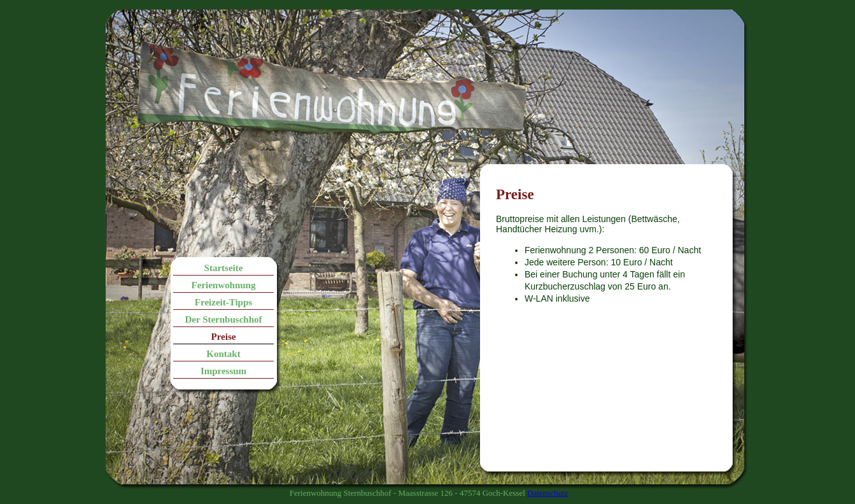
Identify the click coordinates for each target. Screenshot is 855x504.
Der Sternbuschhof (224, 319)
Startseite (224, 268)
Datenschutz (548, 493)
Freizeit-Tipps (223, 302)
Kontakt (223, 354)
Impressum (223, 371)
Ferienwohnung (224, 285)
